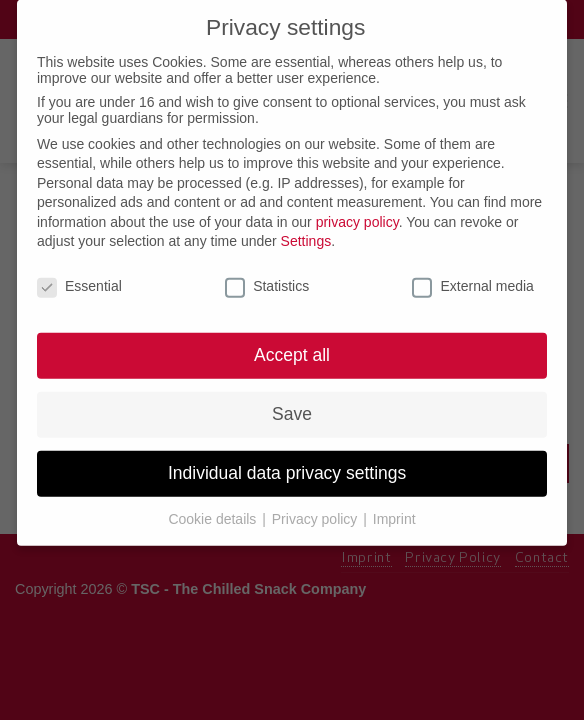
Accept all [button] (292, 346)
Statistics (267, 277)
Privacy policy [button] (316, 510)
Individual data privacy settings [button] (292, 464)
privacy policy (357, 213)
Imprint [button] (394, 510)
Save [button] (292, 405)
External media (472, 277)
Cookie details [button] (214, 510)
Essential (79, 277)
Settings (306, 232)
